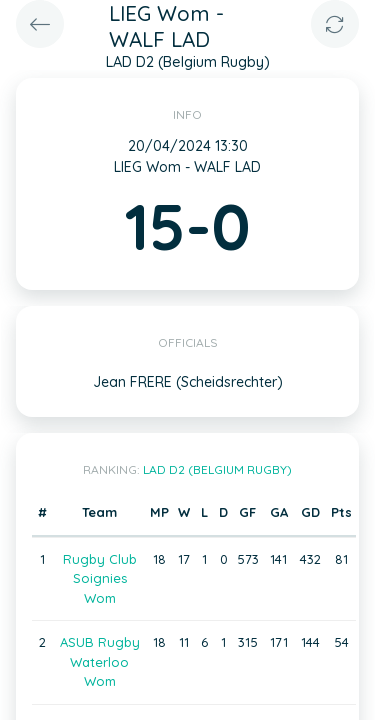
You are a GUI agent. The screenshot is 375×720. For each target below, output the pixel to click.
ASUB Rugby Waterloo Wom (100, 661)
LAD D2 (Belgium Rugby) (217, 469)
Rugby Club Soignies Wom (100, 578)
